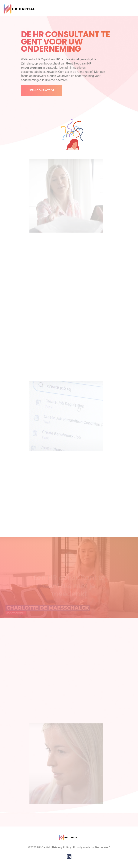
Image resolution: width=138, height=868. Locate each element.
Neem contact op (42, 90)
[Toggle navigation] (133, 9)
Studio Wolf (102, 847)
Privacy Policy (62, 847)
